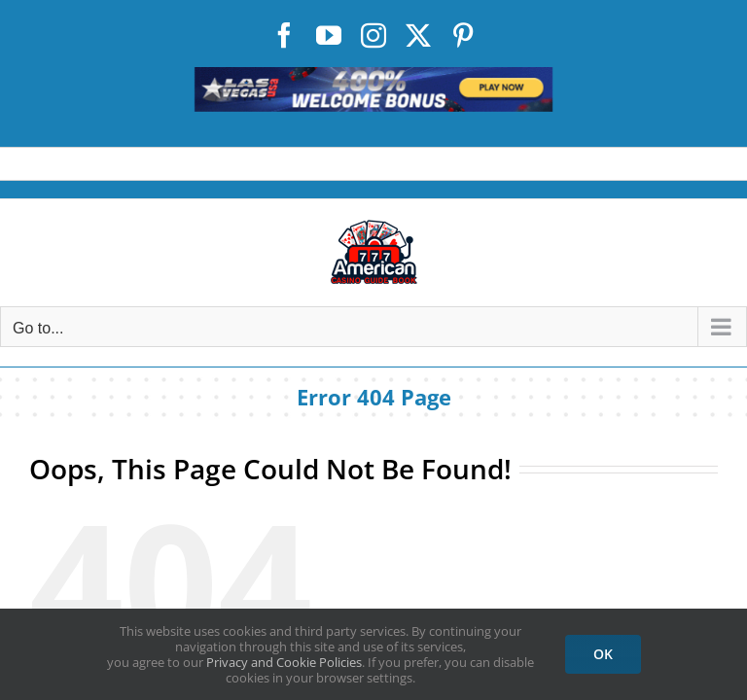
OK (603, 654)
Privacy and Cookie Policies (284, 662)
